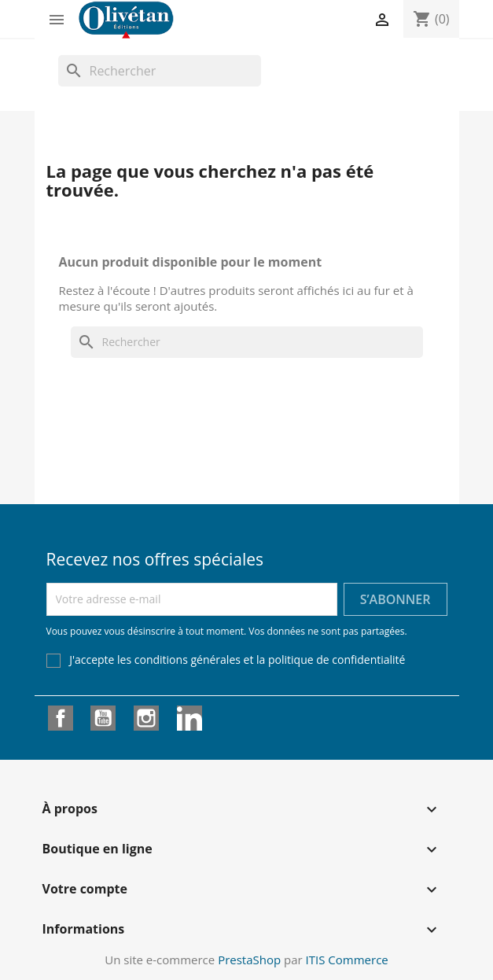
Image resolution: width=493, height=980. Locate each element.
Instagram (146, 718)
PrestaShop (249, 960)
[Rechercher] (160, 71)
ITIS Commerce (347, 960)
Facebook (61, 718)
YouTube (103, 718)
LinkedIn (189, 718)
